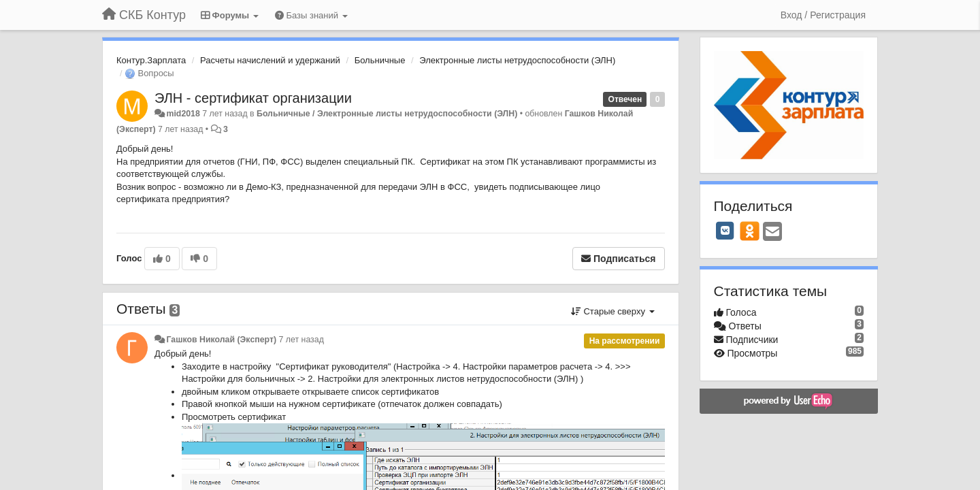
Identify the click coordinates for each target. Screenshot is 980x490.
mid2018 (183, 114)
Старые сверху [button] (613, 311)
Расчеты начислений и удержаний (270, 60)
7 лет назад (301, 340)
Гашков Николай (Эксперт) (221, 340)
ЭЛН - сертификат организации (253, 98)
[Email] (772, 232)
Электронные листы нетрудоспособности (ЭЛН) (517, 60)
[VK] (725, 231)
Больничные (380, 60)
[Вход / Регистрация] (823, 15)
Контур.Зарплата (151, 60)
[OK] (750, 231)
